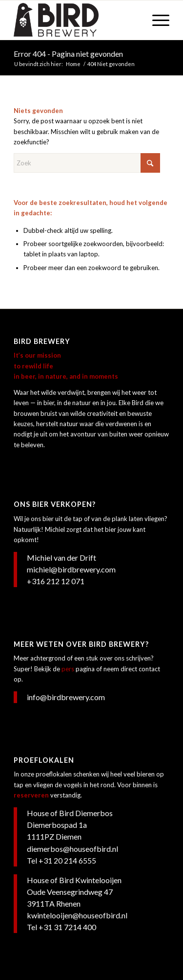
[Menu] (156, 20)
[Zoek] (87, 163)
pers (68, 669)
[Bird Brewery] (76, 20)
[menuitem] (156, 20)
